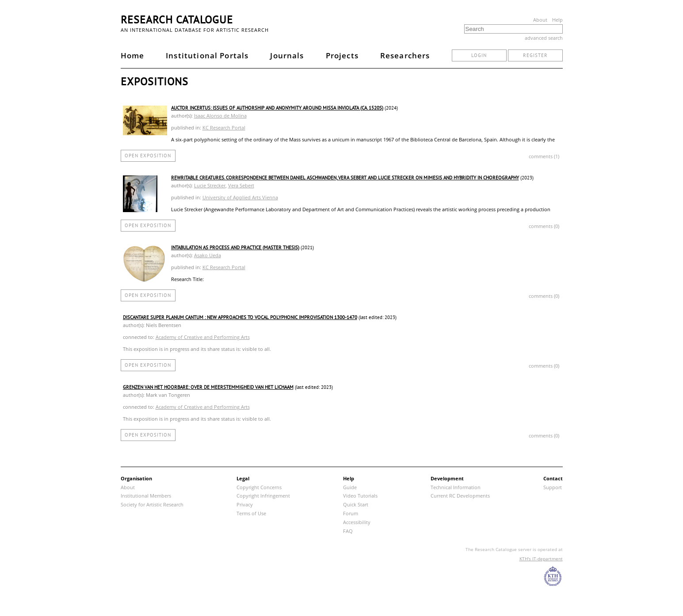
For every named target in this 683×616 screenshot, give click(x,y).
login (479, 55)
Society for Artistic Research (152, 504)
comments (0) (544, 226)
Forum (351, 513)
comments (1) (544, 156)
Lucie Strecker (210, 185)
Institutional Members (146, 496)
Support (553, 487)
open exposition (148, 156)
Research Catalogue (177, 20)
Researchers (405, 55)
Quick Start (356, 504)
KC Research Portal (224, 127)
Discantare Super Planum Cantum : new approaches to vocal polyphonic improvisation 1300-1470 (240, 317)
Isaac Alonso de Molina (220, 116)
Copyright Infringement (263, 496)
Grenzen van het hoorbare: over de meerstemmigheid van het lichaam (208, 387)
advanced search (544, 38)
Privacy (245, 504)
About (540, 20)
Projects (342, 55)
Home (133, 55)
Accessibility (357, 522)
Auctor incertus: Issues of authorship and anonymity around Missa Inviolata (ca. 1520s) (277, 108)
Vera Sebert (241, 185)
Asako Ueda (208, 255)
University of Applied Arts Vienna (240, 197)
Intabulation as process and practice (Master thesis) (235, 247)
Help (557, 20)
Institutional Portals (207, 55)
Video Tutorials (360, 496)
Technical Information (456, 487)
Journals (287, 55)
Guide (350, 487)
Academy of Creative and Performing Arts (203, 337)
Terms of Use (251, 513)
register (535, 55)
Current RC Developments (460, 496)
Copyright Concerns (259, 487)
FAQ (348, 531)
